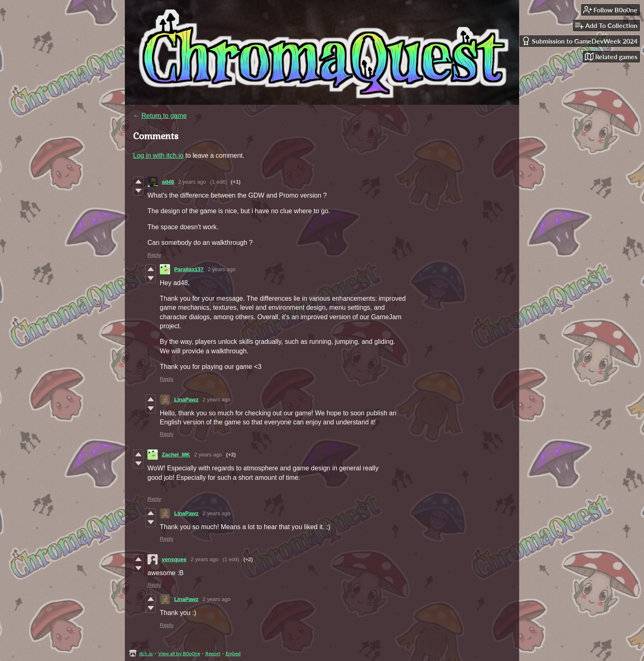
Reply (154, 255)
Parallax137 (189, 269)
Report (213, 653)
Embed (233, 653)
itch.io (146, 653)
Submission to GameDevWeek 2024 (580, 41)
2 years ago (192, 182)
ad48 (168, 182)
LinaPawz (186, 400)
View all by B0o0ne (179, 653)
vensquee (174, 559)
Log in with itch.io (158, 155)
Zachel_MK (176, 455)
